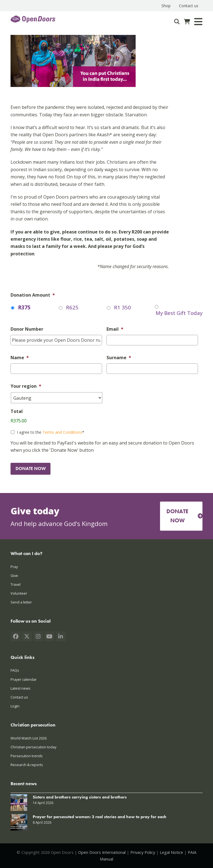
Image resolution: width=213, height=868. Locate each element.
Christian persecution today (33, 747)
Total (17, 411)
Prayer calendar (24, 679)
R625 (72, 307)
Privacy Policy (143, 852)
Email (115, 329)
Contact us (19, 697)
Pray (14, 567)
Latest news (21, 688)
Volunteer (19, 593)
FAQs (15, 670)
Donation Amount (33, 295)
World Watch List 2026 (29, 738)
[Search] (177, 22)
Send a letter (21, 602)
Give (14, 576)
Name (20, 358)
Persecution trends (27, 756)
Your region (26, 386)
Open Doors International (102, 852)
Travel (16, 584)
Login (15, 706)
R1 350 (122, 307)
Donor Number (27, 329)
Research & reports (27, 765)
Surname (119, 358)
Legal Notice (171, 852)
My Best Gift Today (179, 313)
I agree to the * (51, 432)
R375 (24, 307)
